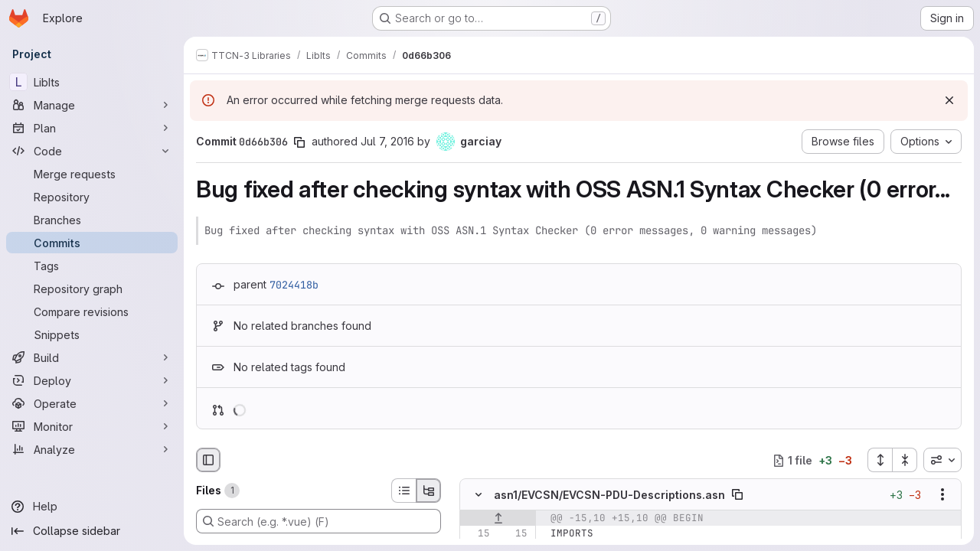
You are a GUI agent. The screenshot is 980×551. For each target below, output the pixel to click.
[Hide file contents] (479, 495)
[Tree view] (429, 491)
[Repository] (92, 197)
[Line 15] (477, 534)
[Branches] (92, 220)
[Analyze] (92, 449)
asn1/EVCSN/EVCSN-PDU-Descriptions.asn (609, 495)
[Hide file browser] (208, 460)
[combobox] (942, 460)
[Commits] (92, 243)
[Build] (92, 357)
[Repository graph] (92, 289)
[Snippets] (92, 334)
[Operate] (92, 403)
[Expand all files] (880, 460)
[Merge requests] (92, 174)
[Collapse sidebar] (92, 531)
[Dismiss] (949, 100)
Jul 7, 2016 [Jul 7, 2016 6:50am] (387, 141)
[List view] (403, 491)
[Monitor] (92, 426)
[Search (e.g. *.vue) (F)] (318, 521)
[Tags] (92, 266)
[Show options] (942, 495)
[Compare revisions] (92, 311)
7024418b (294, 285)
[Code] (92, 151)
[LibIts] (92, 82)
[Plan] (92, 128)
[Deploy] (92, 380)
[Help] (92, 507)
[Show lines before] (498, 519)
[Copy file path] (737, 495)
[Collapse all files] (905, 460)
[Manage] (92, 105)
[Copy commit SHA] (299, 142)
